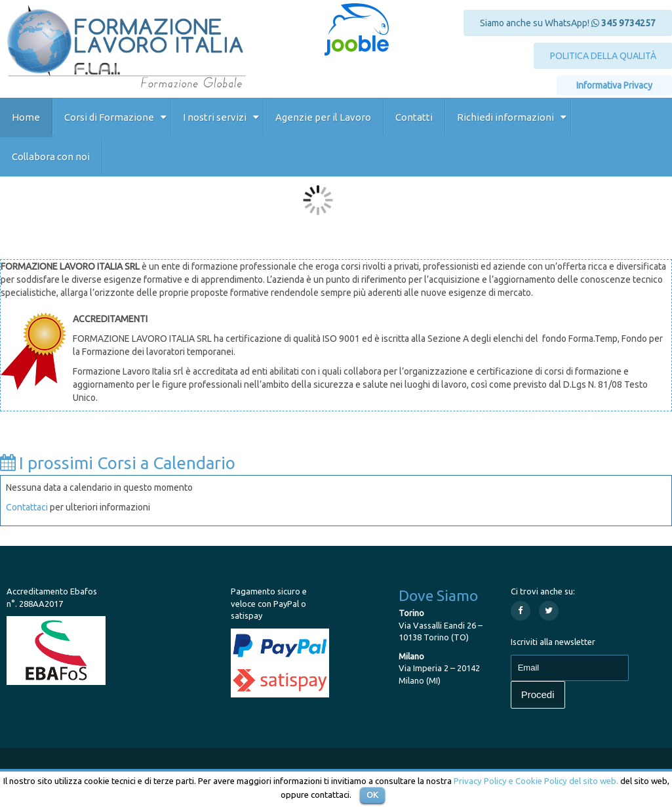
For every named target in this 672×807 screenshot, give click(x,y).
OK (372, 795)
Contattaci (27, 507)
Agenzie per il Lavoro (323, 117)
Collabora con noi (51, 156)
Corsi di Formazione (109, 117)
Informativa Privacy (614, 85)
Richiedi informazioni (505, 117)
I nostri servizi (215, 117)
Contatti (414, 117)
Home (26, 117)
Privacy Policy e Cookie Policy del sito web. (536, 781)
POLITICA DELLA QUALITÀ (603, 56)
